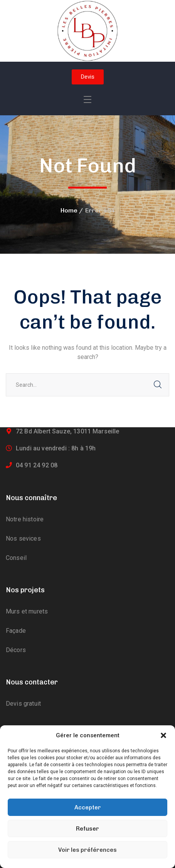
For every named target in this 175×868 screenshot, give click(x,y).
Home (69, 210)
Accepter (88, 807)
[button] (163, 735)
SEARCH (158, 385)
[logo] (87, 30)
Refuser (87, 829)
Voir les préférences (87, 850)
